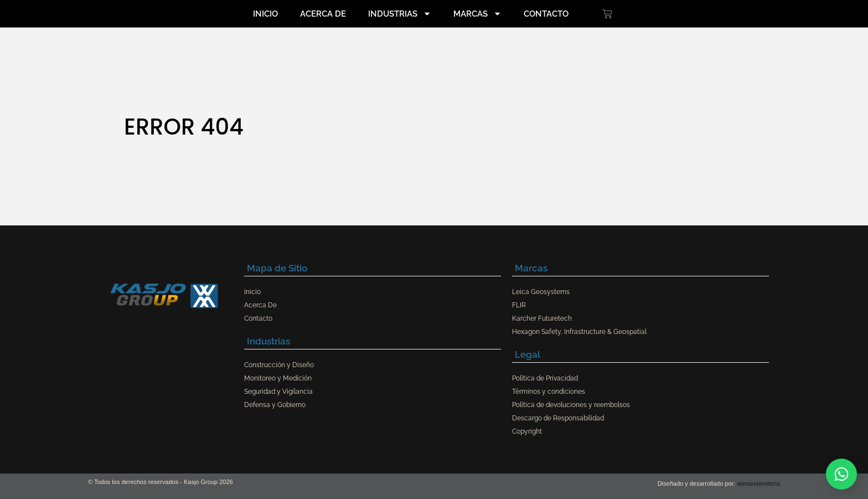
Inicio (265, 14)
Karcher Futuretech (542, 318)
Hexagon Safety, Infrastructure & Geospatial (579, 332)
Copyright (527, 431)
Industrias (400, 14)
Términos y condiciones (549, 392)
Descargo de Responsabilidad (558, 418)
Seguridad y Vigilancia (278, 392)
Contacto (546, 14)
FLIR (519, 305)
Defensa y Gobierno (275, 405)
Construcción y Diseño (279, 365)
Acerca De (323, 14)
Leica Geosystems (541, 292)
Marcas (477, 14)
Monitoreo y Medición (278, 378)
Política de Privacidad (545, 378)
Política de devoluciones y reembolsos (571, 405)
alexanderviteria (758, 483)
